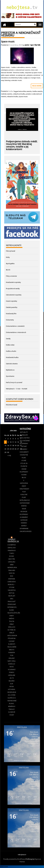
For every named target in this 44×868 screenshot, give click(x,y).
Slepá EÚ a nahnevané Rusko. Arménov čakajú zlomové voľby (12, 706)
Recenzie (24, 512)
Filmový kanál (11, 251)
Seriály (8, 339)
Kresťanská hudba (12, 357)
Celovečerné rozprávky (14, 295)
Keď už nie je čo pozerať (14, 382)
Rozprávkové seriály (13, 289)
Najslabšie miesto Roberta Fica (12, 651)
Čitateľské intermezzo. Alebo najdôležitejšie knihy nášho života (12, 613)
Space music (8, 41)
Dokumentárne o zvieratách (15, 326)
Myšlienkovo (10, 370)
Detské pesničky (12, 307)
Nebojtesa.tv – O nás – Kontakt (17, 389)
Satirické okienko (12, 364)
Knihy (8, 257)
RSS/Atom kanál (12, 405)
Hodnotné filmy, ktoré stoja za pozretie (24, 461)
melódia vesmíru (7, 94)
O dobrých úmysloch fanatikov (12, 548)
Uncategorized (24, 531)
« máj (9, 455)
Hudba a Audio (11, 351)
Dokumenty (10, 320)
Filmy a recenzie (11, 276)
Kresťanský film (11, 314)
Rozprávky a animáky (24, 516)
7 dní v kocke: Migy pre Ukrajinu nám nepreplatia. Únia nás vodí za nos (12, 565)
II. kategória (24, 482)
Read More (37, 86)
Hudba (11, 91)
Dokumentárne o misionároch (16, 332)
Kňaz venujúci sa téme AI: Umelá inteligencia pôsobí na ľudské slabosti (12, 634)
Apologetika (10, 264)
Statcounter (4, 867)
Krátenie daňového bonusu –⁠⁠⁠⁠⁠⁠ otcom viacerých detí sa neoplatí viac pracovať (12, 590)
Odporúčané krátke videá (24, 506)
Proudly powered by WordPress (14, 859)
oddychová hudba (19, 94)
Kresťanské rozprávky (13, 282)
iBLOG (8, 270)
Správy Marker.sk (13, 540)
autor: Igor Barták (33, 45)
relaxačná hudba (13, 97)
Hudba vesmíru (37, 91)
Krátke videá (10, 345)
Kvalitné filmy (24, 496)
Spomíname (10, 376)
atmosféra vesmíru (25, 91)
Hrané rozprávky (11, 301)
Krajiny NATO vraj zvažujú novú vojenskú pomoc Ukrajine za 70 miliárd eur (12, 671)
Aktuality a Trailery (24, 434)
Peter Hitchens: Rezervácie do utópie (12, 691)
